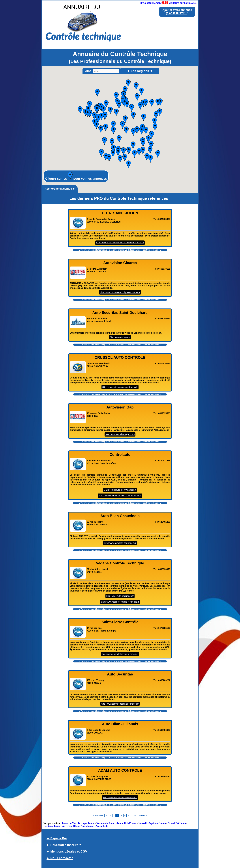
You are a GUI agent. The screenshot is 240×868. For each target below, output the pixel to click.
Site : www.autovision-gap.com (120, 434)
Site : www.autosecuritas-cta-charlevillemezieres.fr (120, 243)
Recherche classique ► (60, 189)
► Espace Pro (57, 838)
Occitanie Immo (52, 826)
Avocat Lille (102, 826)
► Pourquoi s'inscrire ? (64, 845)
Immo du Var (69, 823)
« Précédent (98, 815)
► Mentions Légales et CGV (67, 851)
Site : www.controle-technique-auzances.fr (120, 292)
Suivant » (143, 815)
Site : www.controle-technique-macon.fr (120, 704)
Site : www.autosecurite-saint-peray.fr (120, 387)
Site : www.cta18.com (120, 337)
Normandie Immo (106, 823)
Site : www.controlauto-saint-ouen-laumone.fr (120, 496)
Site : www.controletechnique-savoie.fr (120, 654)
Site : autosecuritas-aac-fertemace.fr (120, 798)
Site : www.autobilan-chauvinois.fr (120, 543)
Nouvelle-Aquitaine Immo (152, 823)
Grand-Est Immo (177, 823)
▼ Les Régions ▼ (140, 71)
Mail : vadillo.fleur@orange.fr (120, 596)
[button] (158, 154)
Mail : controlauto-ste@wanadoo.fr (120, 490)
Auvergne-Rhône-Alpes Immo (78, 826)
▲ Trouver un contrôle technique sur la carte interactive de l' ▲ (120, 250)
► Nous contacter (60, 858)
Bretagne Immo (86, 823)
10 (135, 815)
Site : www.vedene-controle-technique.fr (120, 602)
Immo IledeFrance (127, 823)
